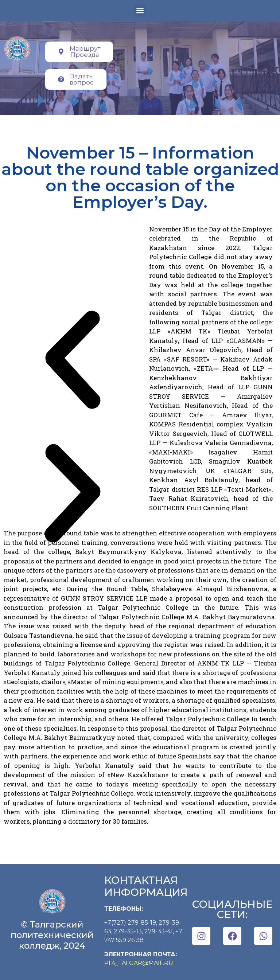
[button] (140, 10)
